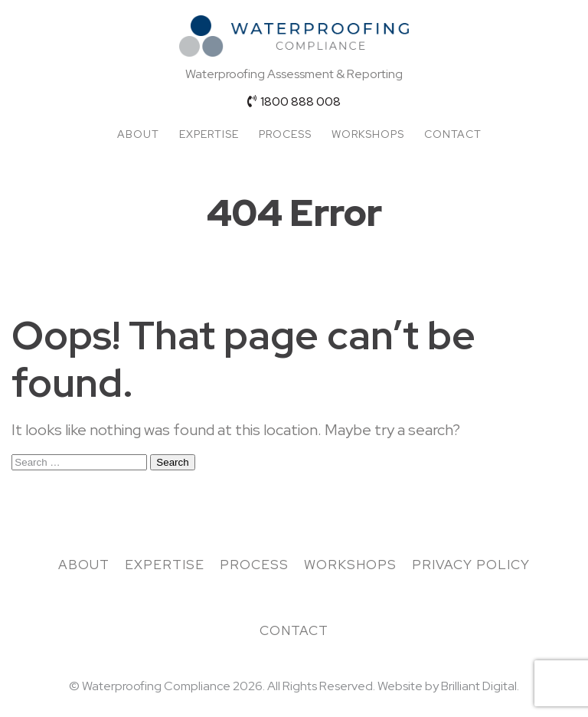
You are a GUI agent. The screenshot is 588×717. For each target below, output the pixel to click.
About (138, 134)
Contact (453, 134)
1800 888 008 (294, 101)
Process (285, 134)
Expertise (209, 134)
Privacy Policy (471, 565)
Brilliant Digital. (480, 686)
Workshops (368, 134)
